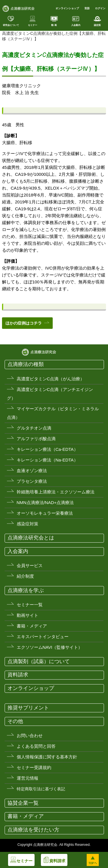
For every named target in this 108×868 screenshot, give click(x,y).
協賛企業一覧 (23, 803)
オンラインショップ (67, 8)
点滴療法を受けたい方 (33, 830)
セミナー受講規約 (34, 767)
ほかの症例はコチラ (24, 323)
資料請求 (18, 675)
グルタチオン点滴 (34, 428)
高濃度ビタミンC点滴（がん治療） (51, 379)
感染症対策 (28, 524)
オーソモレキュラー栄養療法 (45, 513)
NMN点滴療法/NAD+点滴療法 (45, 502)
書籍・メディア (32, 626)
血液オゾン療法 (32, 471)
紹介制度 (25, 576)
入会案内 (18, 551)
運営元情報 (28, 778)
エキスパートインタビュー (43, 637)
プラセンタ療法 (32, 481)
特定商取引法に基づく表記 (41, 789)
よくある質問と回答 (36, 746)
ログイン (100, 8)
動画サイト (28, 615)
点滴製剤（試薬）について (39, 661)
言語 (87, 8)
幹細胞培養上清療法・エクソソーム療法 (56, 492)
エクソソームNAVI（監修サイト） (50, 647)
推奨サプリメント (28, 708)
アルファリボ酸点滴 (36, 439)
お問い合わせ (30, 736)
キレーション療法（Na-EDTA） (47, 460)
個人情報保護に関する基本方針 (47, 757)
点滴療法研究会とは (31, 538)
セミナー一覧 (30, 605)
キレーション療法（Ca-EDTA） (47, 449)
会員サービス (30, 565)
